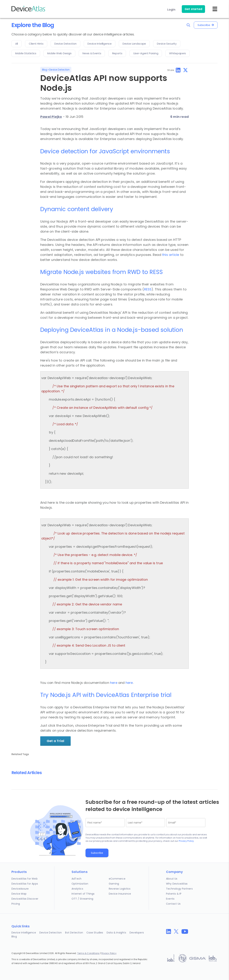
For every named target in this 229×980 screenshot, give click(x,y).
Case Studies (95, 933)
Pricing (16, 904)
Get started (193, 9)
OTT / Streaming (82, 899)
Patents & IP (174, 894)
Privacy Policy (186, 841)
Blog (44, 70)
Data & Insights (116, 933)
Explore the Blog (33, 25)
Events (170, 899)
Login (171, 10)
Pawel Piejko (51, 117)
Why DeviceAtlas (177, 884)
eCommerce (117, 879)
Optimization (80, 884)
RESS (148, 289)
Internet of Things (83, 894)
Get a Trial (55, 741)
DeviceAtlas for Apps (25, 884)
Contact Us (173, 904)
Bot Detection (74, 933)
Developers (137, 933)
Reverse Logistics (120, 889)
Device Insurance (120, 894)
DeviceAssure (20, 889)
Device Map (19, 894)
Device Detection (59, 70)
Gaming (114, 884)
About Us (172, 879)
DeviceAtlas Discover (25, 899)
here (114, 683)
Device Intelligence (24, 933)
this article (171, 255)
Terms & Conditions (88, 953)
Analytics (77, 889)
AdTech (76, 879)
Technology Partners (179, 889)
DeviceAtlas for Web (25, 879)
